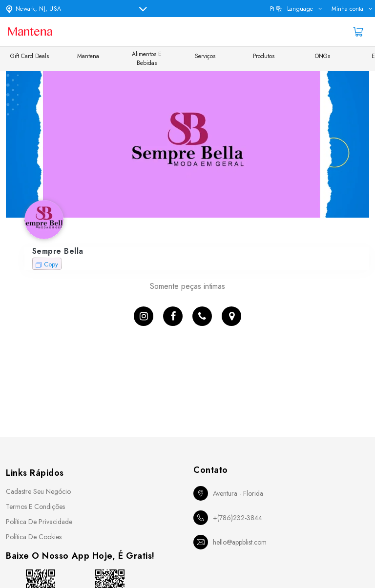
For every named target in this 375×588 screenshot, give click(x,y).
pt (292, 9)
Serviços (205, 56)
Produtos (264, 56)
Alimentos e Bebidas (147, 59)
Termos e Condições (35, 507)
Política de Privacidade (39, 522)
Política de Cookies (34, 537)
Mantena (88, 56)
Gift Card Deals (30, 56)
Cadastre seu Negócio (38, 491)
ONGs (323, 56)
